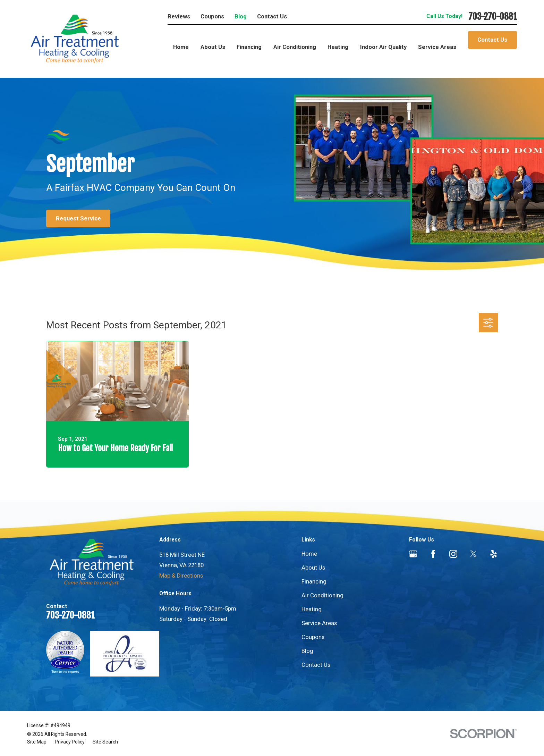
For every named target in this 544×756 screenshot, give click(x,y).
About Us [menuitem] (213, 47)
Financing (314, 582)
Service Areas (319, 623)
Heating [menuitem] (338, 47)
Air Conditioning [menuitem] (295, 47)
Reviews (179, 16)
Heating (312, 609)
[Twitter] (473, 554)
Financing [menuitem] (249, 47)
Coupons (212, 16)
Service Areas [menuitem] (437, 47)
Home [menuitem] (181, 47)
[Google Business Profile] (413, 554)
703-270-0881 (493, 16)
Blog (241, 16)
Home (309, 554)
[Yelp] (494, 554)
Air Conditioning (322, 595)
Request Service (78, 219)
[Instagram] (453, 554)
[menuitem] (37, 742)
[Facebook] (433, 554)
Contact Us (272, 16)
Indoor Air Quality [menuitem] (383, 47)
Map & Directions (181, 576)
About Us (313, 568)
